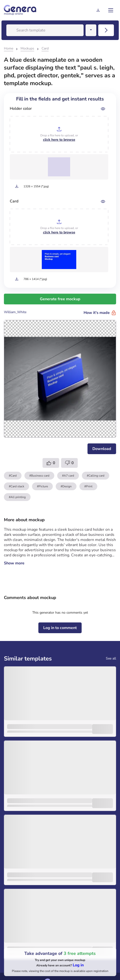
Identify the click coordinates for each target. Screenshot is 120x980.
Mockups (27, 48)
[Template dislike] (69, 463)
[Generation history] (98, 10)
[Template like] (51, 463)
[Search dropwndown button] (91, 30)
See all (111, 659)
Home (9, 48)
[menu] (111, 10)
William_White (15, 312)
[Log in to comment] (60, 628)
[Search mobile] (106, 30)
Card (45, 48)
